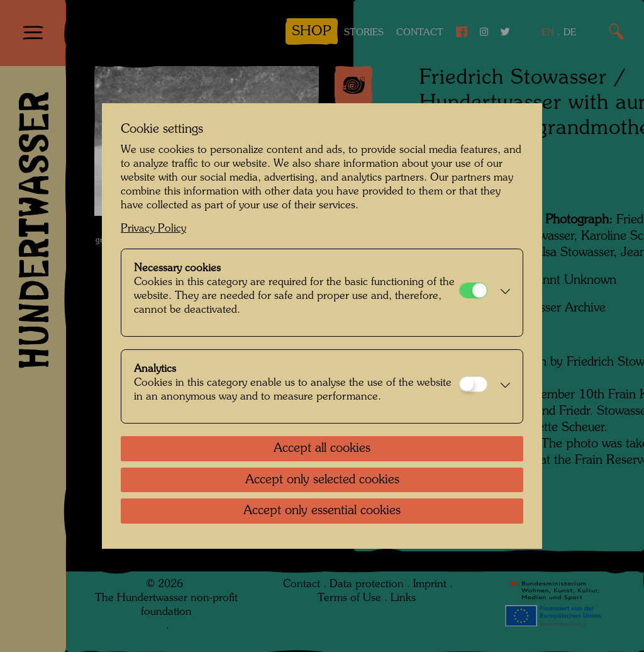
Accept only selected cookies (322, 480)
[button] (502, 293)
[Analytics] (473, 384)
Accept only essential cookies (322, 511)
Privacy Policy (153, 229)
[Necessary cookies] (473, 290)
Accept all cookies (322, 449)
